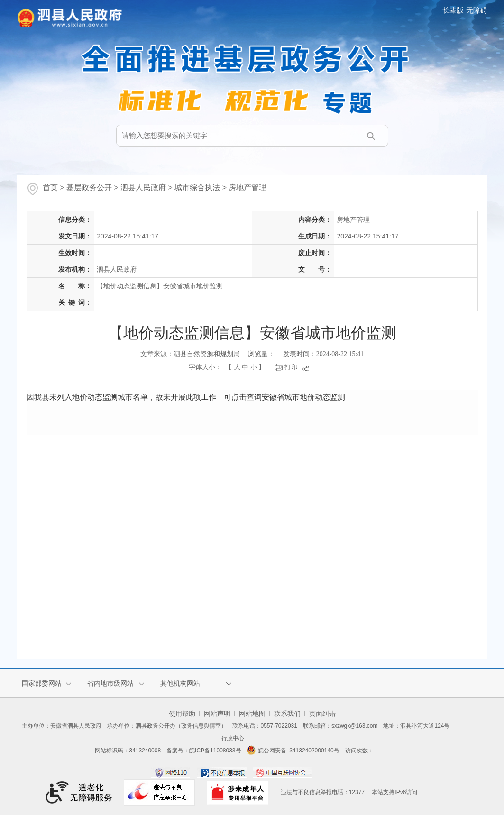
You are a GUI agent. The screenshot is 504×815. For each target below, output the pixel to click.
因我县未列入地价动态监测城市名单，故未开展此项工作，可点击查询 (186, 397)
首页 (50, 188)
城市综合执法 (197, 188)
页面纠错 (322, 714)
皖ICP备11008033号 (215, 751)
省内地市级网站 (110, 683)
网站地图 (252, 714)
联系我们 (287, 714)
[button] (454, 10)
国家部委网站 (42, 683)
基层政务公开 (89, 188)
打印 (291, 367)
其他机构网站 (180, 683)
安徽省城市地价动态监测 (303, 397)
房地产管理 (247, 188)
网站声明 (217, 714)
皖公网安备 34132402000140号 (293, 751)
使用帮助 (182, 714)
